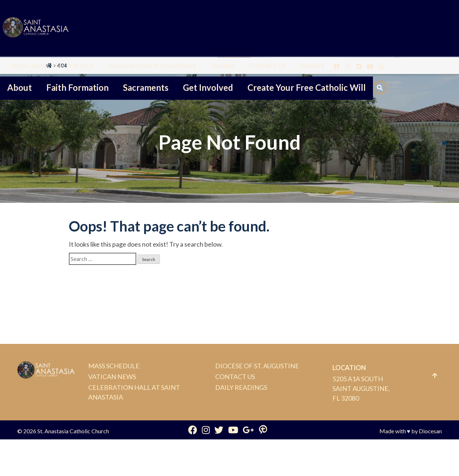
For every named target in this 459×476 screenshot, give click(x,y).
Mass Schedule (114, 366)
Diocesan (430, 431)
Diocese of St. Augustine (257, 366)
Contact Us (235, 377)
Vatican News (112, 377)
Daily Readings (241, 387)
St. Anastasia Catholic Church (73, 431)
